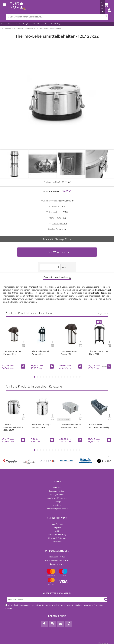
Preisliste (57, 505)
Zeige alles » (103, 314)
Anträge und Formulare (57, 498)
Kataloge (57, 502)
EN (102, 8)
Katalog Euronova (57, 495)
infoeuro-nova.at (61, 509)
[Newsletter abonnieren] (106, 600)
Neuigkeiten (27, 24)
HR (102, 5)
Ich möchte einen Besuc (41, 24)
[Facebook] (44, 624)
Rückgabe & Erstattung (57, 538)
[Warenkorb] (106, 5)
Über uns (4, 24)
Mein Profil (57, 542)
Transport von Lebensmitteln (50, 28)
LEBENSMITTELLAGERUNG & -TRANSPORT (20, 28)
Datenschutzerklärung (57, 535)
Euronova (61, 229)
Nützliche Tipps (56, 24)
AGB (57, 531)
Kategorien (57, 527)
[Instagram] (52, 624)
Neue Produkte (57, 524)
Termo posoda (59, 224)
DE (102, 11)
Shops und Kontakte (15, 24)
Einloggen (108, 13)
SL (102, 2)
